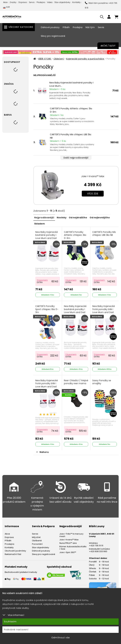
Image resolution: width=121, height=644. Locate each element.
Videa (50, 2)
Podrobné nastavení (16, 630)
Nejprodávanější (44, 217)
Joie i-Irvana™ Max (93, 176)
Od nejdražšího (78, 217)
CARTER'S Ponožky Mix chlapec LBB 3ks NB (71, 136)
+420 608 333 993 (98, 550)
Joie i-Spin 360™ (68, 551)
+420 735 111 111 (96, 544)
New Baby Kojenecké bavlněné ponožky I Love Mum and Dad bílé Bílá (75, 310)
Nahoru (42, 450)
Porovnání (37, 542)
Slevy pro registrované (53, 36)
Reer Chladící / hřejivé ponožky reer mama (75, 382)
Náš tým (90, 27)
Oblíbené (37, 539)
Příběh (66, 27)
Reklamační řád (13, 553)
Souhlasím (10, 622)
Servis (32, 2)
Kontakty (76, 2)
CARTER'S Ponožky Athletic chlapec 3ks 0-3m (71, 110)
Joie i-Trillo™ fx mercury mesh (71, 533)
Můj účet (36, 536)
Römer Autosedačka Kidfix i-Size (73, 546)
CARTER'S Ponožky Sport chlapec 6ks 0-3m (47, 308)
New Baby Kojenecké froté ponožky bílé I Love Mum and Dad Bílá (104, 310)
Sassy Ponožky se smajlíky (102, 381)
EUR (6, 8)
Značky (13, 2)
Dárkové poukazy (50, 27)
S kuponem (43, 279)
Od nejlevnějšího (99, 217)
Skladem (39, 223)
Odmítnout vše (61, 638)
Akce (5, 2)
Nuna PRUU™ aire (68, 541)
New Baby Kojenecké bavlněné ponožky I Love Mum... (71, 84)
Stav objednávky (62, 2)
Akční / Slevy (108, 46)
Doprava (23, 2)
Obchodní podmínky (15, 549)
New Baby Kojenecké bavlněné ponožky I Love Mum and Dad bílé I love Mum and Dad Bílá (47, 238)
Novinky (61, 217)
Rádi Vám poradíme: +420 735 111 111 (101, 5)
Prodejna (41, 2)
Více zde (93, 194)
